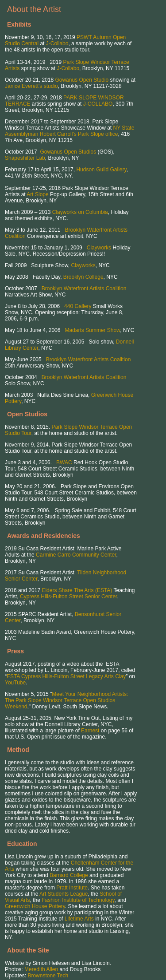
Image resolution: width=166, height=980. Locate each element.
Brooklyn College (83, 277)
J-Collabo (57, 43)
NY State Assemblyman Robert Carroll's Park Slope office (69, 131)
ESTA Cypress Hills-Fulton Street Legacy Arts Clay (66, 676)
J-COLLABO (98, 104)
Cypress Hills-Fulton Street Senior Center (68, 597)
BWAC (64, 462)
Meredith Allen (41, 969)
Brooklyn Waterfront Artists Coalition (84, 288)
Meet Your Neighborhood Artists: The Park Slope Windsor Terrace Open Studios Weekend (66, 700)
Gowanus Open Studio (82, 80)
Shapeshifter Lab (25, 158)
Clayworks (99, 248)
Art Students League (64, 894)
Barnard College (69, 875)
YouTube (15, 683)
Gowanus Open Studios (68, 152)
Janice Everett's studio (31, 86)
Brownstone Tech (48, 976)
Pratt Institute (72, 888)
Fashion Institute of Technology (78, 900)
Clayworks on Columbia (80, 212)
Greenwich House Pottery (35, 906)
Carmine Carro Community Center (76, 555)
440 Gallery (78, 306)
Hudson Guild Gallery (101, 170)
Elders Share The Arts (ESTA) (77, 590)
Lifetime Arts (79, 919)
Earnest (90, 731)
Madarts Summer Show (92, 330)
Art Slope (37, 194)
